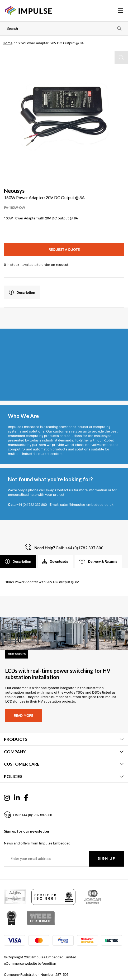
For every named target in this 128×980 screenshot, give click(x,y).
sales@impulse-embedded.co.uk (87, 505)
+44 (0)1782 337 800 (32, 505)
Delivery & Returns (98, 562)
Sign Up (106, 859)
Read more (23, 716)
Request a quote (64, 250)
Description (22, 292)
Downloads (55, 562)
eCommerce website (20, 964)
